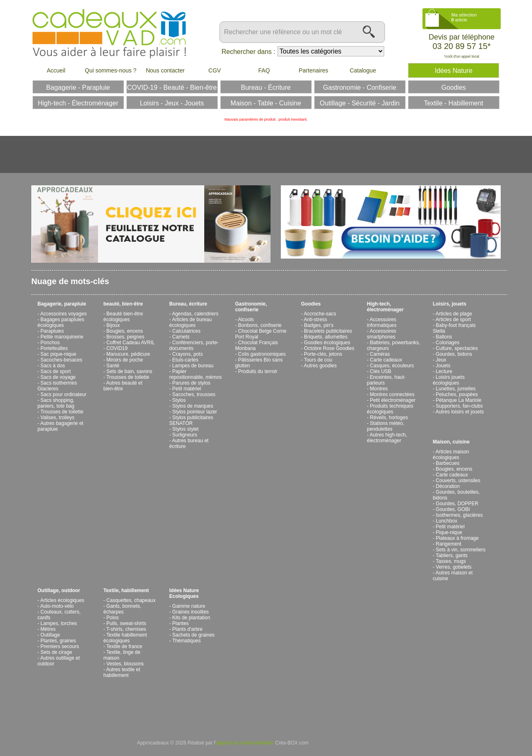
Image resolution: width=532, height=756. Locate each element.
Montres (379, 389)
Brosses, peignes (125, 337)
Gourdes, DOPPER (457, 504)
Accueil (56, 70)
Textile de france (124, 646)
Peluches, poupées (457, 394)
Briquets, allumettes (325, 337)
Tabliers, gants (451, 555)
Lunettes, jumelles (456, 389)
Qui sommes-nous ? (111, 70)
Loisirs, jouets (449, 304)
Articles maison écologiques (451, 455)
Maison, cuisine (451, 442)
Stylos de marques (192, 406)
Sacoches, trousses (194, 394)
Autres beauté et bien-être (123, 386)
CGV (215, 70)
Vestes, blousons (125, 664)
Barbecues (447, 463)
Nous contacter (165, 70)
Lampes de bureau (193, 366)
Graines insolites (190, 612)
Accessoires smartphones (381, 334)
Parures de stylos (191, 383)
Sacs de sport (55, 371)
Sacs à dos (52, 366)
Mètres (48, 629)
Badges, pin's (319, 325)
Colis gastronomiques (262, 354)
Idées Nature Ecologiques (184, 593)
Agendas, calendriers (195, 314)
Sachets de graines (193, 635)
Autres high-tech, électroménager (387, 438)
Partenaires (313, 70)
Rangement (448, 544)
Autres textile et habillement (122, 672)
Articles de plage (454, 314)
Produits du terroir (258, 371)
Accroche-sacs (320, 314)
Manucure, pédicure (128, 354)
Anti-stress (316, 320)
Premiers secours (59, 646)
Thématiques (186, 641)
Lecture (444, 371)
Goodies (311, 304)
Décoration (448, 486)
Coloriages (447, 343)
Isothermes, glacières (459, 515)
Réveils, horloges (389, 418)
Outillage (50, 635)
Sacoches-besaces (61, 360)
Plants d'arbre (187, 629)
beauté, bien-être (123, 304)
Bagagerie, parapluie (62, 304)
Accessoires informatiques (382, 322)
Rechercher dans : (248, 52)
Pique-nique (449, 532)
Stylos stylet (185, 429)
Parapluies (52, 331)
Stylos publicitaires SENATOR (191, 420)
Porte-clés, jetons (323, 354)
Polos (112, 618)
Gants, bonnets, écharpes (122, 609)
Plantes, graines (58, 641)
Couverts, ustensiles (458, 481)
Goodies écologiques (327, 343)
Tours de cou (318, 360)
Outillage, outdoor (59, 590)
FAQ (264, 70)
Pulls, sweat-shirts (126, 623)
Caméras (380, 354)
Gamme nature (189, 606)
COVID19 (117, 348)
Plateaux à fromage (457, 538)
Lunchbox (446, 521)
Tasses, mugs (451, 561)
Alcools (246, 320)
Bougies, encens (125, 331)
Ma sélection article (464, 17)
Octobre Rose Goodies (329, 348)
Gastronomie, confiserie (251, 307)
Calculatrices (186, 331)
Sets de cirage (56, 652)
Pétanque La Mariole (458, 400)
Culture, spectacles (457, 348)
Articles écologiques (62, 600)
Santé (113, 366)
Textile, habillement (126, 590)
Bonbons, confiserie (260, 325)
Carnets (181, 337)
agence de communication (245, 743)
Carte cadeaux (386, 360)
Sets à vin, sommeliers (461, 550)
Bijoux (113, 325)
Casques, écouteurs (392, 366)
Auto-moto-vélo (57, 606)
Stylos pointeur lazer (195, 412)
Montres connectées (392, 394)
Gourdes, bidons (454, 354)
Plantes (180, 623)
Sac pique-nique (58, 354)
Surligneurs (185, 435)
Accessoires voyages (64, 314)
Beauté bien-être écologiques (123, 317)
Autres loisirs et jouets (460, 412)
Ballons (444, 337)
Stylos (179, 400)
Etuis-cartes (185, 360)
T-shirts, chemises (126, 629)
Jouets (443, 366)
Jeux (441, 360)
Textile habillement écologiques (125, 638)
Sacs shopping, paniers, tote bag (56, 403)
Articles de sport (453, 320)
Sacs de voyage (58, 377)
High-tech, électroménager (385, 307)
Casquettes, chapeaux (131, 600)
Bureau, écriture (188, 304)
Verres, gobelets (454, 567)
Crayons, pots (187, 354)
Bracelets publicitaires (328, 331)
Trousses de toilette (62, 412)
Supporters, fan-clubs (459, 406)
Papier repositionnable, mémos (195, 374)
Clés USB (380, 371)
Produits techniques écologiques (390, 409)
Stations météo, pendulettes (386, 426)
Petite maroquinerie (62, 337)
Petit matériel (187, 389)
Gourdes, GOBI (453, 509)
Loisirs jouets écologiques (449, 380)
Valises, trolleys (57, 418)
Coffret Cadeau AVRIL (131, 343)
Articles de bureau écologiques (190, 322)
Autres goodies (320, 366)
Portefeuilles (54, 348)
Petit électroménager (393, 400)
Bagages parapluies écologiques (61, 322)
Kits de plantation (191, 618)
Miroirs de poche (125, 360)
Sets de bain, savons (129, 371)
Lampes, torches (59, 623)
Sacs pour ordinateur (63, 394)
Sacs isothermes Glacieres (57, 386)
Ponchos (50, 343)
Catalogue (363, 70)
